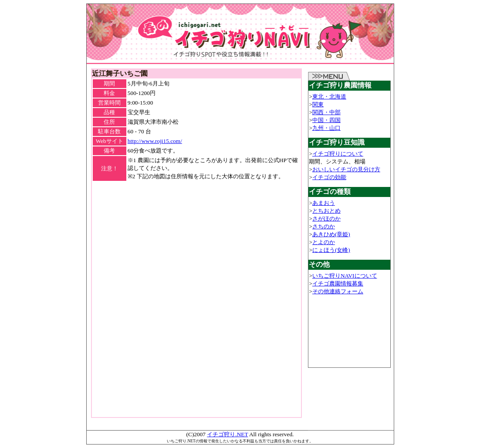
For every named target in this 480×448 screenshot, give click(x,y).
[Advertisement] (196, 195)
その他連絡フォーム (338, 291)
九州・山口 (326, 128)
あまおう (324, 203)
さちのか (324, 226)
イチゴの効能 (329, 177)
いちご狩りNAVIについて (345, 276)
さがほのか (326, 219)
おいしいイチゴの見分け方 (346, 169)
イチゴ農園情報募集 (338, 283)
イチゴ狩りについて (338, 154)
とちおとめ (326, 211)
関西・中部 (326, 112)
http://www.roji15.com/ (155, 141)
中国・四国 (326, 120)
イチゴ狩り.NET (227, 434)
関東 (318, 104)
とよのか (324, 242)
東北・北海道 (329, 97)
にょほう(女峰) (331, 250)
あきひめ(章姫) (331, 234)
